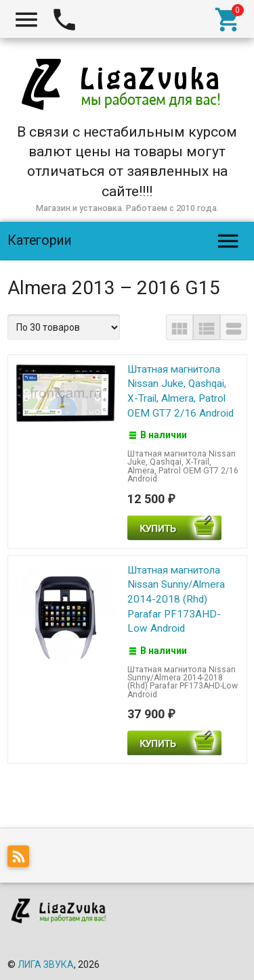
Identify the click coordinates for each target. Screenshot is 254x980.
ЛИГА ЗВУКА (46, 964)
